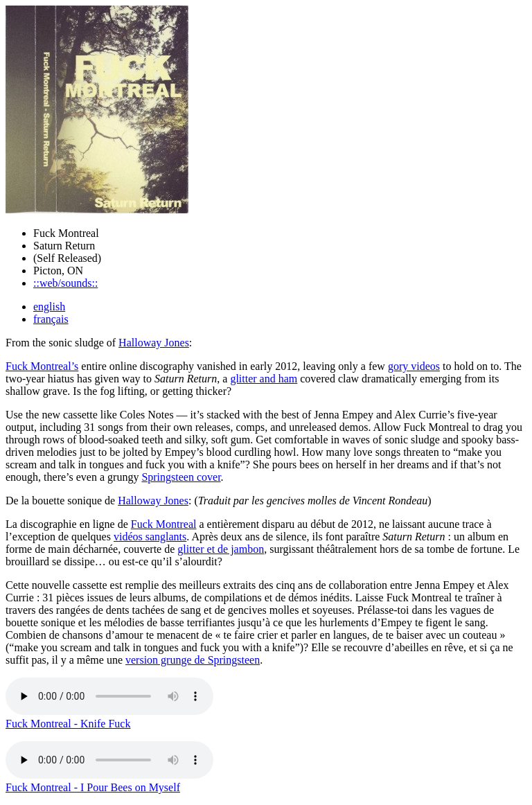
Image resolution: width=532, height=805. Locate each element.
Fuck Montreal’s (42, 366)
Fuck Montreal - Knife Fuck (68, 724)
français (51, 319)
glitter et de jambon (221, 549)
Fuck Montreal (164, 524)
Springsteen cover (181, 477)
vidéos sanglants (150, 537)
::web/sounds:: (65, 283)
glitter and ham (264, 379)
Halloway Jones (154, 343)
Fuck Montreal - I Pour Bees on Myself (93, 787)
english (49, 307)
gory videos (414, 366)
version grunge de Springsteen (193, 660)
